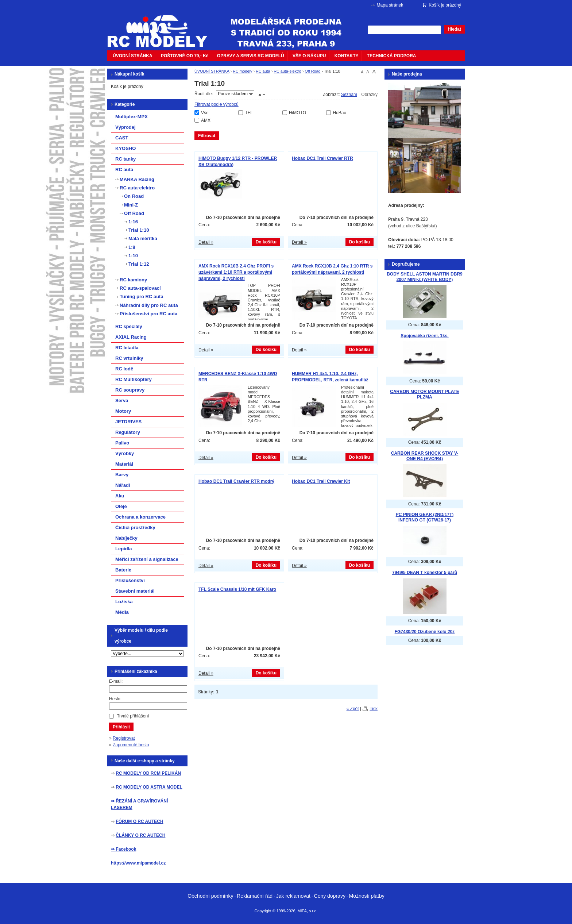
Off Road (312, 71)
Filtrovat (207, 136)
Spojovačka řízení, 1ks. (424, 336)
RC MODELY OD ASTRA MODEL (149, 787)
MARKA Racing (137, 179)
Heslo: (115, 699)
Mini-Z (131, 205)
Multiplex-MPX (132, 117)
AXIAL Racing (131, 337)
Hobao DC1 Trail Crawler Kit (321, 481)
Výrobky (125, 453)
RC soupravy (130, 390)
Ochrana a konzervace (140, 517)
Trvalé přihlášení (133, 716)
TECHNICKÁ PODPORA (392, 56)
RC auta (263, 71)
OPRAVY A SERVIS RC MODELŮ (251, 56)
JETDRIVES (128, 422)
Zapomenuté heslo (131, 745)
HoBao (339, 113)
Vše (205, 113)
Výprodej (125, 127)
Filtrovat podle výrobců (217, 104)
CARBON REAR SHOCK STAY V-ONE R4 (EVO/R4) (425, 456)
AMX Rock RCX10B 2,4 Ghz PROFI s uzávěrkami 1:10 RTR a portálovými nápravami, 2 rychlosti (236, 272)
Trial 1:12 (139, 264)
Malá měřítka (143, 238)
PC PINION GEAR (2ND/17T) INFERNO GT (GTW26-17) (425, 517)
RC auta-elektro (287, 71)
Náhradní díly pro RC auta (149, 305)
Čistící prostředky (135, 528)
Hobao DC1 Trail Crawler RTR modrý (236, 481)
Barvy (122, 475)
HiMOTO (297, 113)
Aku (120, 496)
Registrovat (124, 738)
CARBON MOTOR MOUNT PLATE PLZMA (425, 394)
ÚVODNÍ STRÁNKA (133, 56)
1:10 (133, 256)
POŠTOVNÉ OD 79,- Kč (185, 56)
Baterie (123, 570)
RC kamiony (133, 280)
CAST (122, 138)
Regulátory (128, 432)
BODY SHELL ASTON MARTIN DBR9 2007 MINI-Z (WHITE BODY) (425, 277)
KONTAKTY (347, 56)
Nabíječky (126, 538)
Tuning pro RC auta (142, 297)
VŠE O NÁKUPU (309, 56)
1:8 (132, 247)
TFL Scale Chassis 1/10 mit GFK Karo (237, 589)
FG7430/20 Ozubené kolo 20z (425, 632)
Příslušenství (130, 580)
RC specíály (129, 326)
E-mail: (116, 681)
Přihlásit (121, 727)
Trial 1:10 (139, 230)
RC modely (242, 71)
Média (122, 612)
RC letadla (127, 348)
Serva (122, 401)
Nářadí (123, 485)
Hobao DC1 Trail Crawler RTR (322, 158)
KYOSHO (125, 148)
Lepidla (124, 549)
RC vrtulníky (129, 358)
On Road (134, 196)
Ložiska (124, 602)
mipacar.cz (162, 27)
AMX (206, 120)
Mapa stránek (390, 5)
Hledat (454, 29)
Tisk (374, 709)
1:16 (133, 222)
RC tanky (125, 159)
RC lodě (124, 369)
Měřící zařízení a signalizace (147, 559)
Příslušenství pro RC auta (148, 314)
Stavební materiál (135, 591)
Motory (123, 411)
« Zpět (353, 709)
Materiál (124, 464)
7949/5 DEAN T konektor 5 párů (425, 573)
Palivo (122, 443)
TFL (249, 113)
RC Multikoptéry (134, 379)
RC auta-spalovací (140, 288)
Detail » (206, 242)
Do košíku (266, 242)
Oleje (121, 506)
